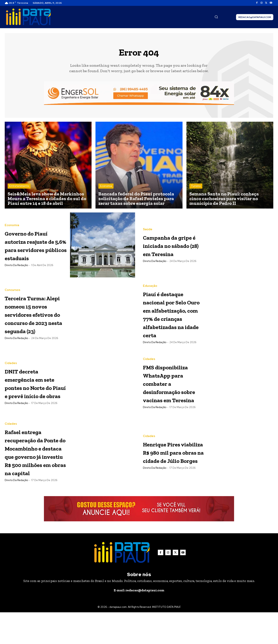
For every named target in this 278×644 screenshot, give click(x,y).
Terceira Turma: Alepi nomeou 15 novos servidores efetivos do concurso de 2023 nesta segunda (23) (35, 316)
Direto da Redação (16, 275)
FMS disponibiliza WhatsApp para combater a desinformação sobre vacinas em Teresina (174, 395)
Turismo (196, 187)
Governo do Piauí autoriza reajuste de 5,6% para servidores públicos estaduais (36, 246)
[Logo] (28, 17)
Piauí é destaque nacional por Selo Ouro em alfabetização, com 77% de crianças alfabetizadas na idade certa (174, 320)
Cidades (11, 366)
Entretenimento (19, 187)
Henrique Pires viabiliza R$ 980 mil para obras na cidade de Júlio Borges (171, 465)
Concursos (12, 284)
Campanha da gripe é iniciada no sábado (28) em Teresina (171, 246)
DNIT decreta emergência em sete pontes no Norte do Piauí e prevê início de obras (34, 394)
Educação (150, 284)
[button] (216, 17)
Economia (106, 187)
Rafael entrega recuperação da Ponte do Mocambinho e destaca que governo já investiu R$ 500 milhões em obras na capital (34, 474)
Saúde (148, 227)
